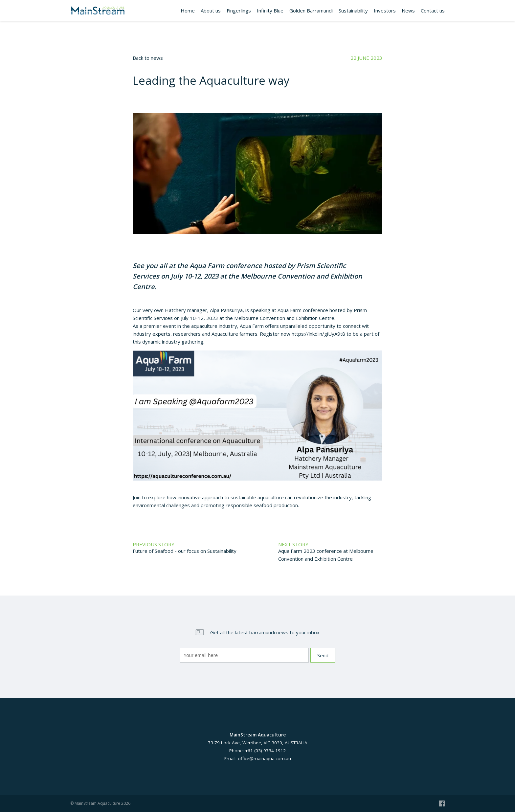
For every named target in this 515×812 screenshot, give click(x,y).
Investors (385, 11)
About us (211, 11)
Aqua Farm (207, 266)
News (408, 11)
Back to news (148, 58)
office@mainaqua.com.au (264, 758)
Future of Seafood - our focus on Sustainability (185, 551)
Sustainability (353, 11)
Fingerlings (239, 11)
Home (188, 11)
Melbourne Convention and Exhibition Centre (284, 318)
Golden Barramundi (311, 11)
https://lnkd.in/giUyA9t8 (318, 334)
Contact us (433, 11)
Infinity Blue (270, 11)
